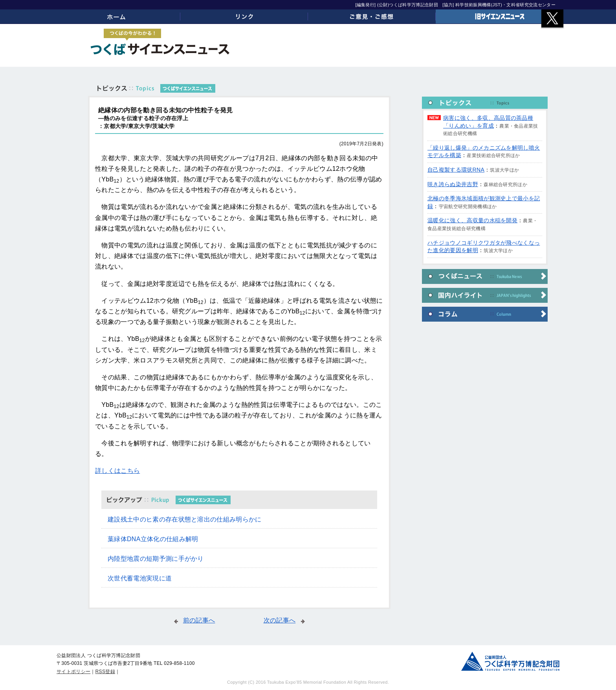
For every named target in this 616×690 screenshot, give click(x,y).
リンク (244, 16)
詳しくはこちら (117, 471)
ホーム (116, 16)
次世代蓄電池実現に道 (140, 578)
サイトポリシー (73, 672)
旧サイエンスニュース (500, 16)
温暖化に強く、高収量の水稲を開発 (472, 220)
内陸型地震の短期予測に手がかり (156, 559)
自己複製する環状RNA (456, 170)
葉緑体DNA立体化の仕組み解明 (153, 539)
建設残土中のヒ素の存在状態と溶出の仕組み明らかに (185, 519)
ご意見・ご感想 (372, 16)
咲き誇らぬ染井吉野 (453, 184)
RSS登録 (105, 672)
